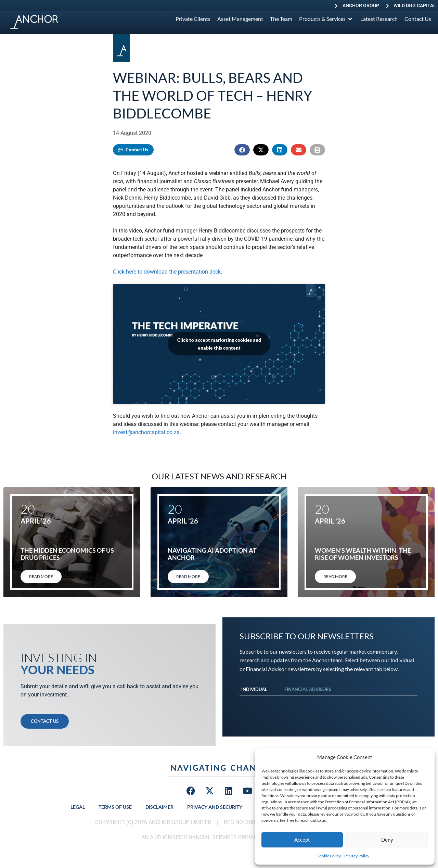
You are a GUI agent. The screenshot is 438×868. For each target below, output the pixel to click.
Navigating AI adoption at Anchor (212, 554)
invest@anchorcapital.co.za (146, 432)
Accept (302, 840)
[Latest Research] (379, 19)
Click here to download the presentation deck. (168, 272)
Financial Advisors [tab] (308, 689)
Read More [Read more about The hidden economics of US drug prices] (41, 576)
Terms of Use (115, 807)
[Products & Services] (326, 19)
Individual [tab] (254, 689)
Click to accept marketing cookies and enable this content (219, 344)
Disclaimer (159, 807)
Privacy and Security (215, 807)
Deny (387, 840)
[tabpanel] (328, 702)
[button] (242, 150)
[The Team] (281, 19)
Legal (78, 807)
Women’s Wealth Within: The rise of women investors (363, 554)
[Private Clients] (193, 19)
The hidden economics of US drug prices (67, 554)
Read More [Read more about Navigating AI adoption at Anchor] (188, 576)
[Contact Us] (418, 19)
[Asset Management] (240, 19)
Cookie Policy (329, 856)
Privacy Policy (357, 856)
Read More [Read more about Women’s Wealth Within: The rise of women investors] (335, 576)
